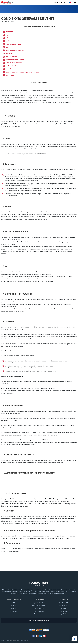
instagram (37, 637)
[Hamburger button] (75, 2)
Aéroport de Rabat (39, 609)
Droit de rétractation (13, 66)
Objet (7, 35)
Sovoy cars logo (7, 2)
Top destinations (39, 599)
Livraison (9, 53)
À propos (14, 609)
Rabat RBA (64, 609)
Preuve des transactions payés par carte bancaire (23, 72)
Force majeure (10, 75)
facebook (34, 637)
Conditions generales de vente (39, 621)
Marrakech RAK (64, 606)
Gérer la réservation (60, 2)
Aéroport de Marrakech (39, 606)
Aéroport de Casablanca (39, 603)
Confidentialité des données (15, 60)
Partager (75, 639)
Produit (8, 41)
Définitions (9, 38)
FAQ (14, 603)
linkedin (41, 637)
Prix (7, 47)
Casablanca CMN (64, 603)
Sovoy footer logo (39, 584)
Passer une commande (13, 44)
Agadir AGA (64, 614)
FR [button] (70, 2)
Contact (14, 606)
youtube (44, 637)
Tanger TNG (64, 611)
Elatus (74, 641)
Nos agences (14, 611)
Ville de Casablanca (39, 614)
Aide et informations (14, 599)
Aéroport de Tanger (39, 611)
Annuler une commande (14, 63)
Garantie (9, 69)
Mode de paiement (12, 57)
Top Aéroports (64, 599)
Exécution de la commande (15, 50)
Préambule (9, 32)
